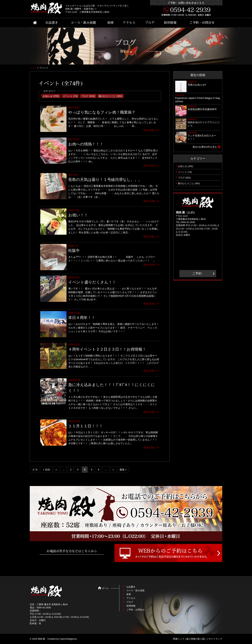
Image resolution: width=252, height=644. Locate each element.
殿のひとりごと (186, 183)
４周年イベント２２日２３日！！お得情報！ (107, 349)
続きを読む (150, 130)
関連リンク (179, 639)
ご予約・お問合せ (202, 23)
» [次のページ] (113, 470)
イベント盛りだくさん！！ (92, 282)
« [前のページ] (56, 470)
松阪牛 (74, 251)
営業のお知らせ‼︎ (197, 85)
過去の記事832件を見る (205, 147)
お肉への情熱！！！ (86, 144)
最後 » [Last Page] (123, 470)
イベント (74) (70, 96)
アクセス (129, 23)
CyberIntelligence (68, 639)
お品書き (52, 23)
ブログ (150, 23)
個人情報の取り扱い (196, 639)
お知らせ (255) (51, 96)
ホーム (105, 588)
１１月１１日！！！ (86, 426)
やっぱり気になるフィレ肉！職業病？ (102, 112)
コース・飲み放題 (83, 23)
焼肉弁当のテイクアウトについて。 (204, 124)
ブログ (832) (88, 96)
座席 (111, 23)
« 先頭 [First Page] (46, 470)
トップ (33, 68)
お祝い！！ (78, 215)
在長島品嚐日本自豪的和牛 (202, 109)
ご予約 (197, 274)
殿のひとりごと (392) (111, 96)
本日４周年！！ (82, 318)
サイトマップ (215, 639)
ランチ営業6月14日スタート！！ (202, 137)
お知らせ (183, 166)
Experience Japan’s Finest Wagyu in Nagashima (197, 100)
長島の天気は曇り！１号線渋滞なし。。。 (105, 180)
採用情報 (170, 23)
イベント (183, 172)
